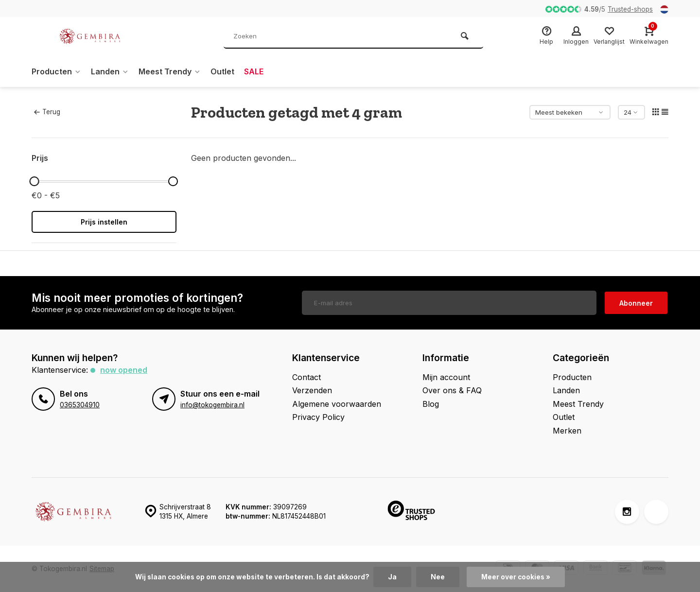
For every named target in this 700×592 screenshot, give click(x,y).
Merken (567, 431)
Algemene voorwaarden (337, 404)
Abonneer (636, 303)
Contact (306, 377)
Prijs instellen (104, 222)
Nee (438, 577)
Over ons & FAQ (452, 390)
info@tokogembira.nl (212, 405)
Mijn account (446, 377)
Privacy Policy (318, 417)
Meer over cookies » (516, 577)
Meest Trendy (170, 71)
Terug (47, 112)
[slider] (34, 181)
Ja (392, 577)
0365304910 (80, 405)
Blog (431, 404)
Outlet (222, 71)
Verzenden (312, 390)
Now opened (124, 370)
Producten (56, 71)
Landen (110, 71)
